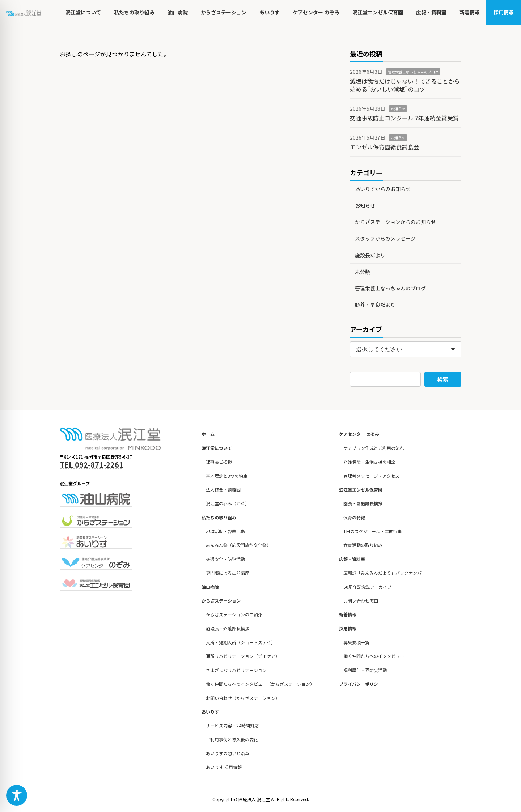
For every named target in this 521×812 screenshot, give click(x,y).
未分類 (363, 272)
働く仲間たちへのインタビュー (374, 656)
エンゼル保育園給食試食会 (385, 147)
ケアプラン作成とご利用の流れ (374, 448)
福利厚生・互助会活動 (365, 670)
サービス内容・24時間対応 (232, 725)
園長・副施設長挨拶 (363, 503)
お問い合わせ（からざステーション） (243, 698)
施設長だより (370, 255)
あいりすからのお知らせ (383, 189)
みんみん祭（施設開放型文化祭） (238, 545)
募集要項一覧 (356, 642)
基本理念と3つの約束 (227, 475)
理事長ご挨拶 (219, 462)
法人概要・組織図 (223, 490)
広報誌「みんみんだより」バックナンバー (385, 573)
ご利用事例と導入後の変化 (232, 739)
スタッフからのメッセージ (385, 238)
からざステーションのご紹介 (234, 614)
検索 (443, 379)
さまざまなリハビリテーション (236, 670)
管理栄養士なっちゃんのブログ (413, 72)
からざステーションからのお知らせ (395, 222)
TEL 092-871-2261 (92, 465)
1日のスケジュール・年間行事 (373, 531)
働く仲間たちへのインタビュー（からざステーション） (260, 684)
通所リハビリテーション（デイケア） (243, 656)
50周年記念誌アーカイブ (367, 586)
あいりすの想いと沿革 (228, 753)
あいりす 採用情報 (224, 767)
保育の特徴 (354, 517)
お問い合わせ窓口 (361, 601)
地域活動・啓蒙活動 (225, 531)
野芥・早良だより (375, 305)
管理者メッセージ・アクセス (371, 475)
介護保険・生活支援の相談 (369, 462)
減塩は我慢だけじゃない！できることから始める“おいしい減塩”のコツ (405, 85)
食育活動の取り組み (363, 545)
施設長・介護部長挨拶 (228, 628)
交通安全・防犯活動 (225, 559)
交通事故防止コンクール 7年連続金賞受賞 (404, 118)
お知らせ (398, 109)
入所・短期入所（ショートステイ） (241, 642)
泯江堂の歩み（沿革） (228, 503)
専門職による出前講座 (228, 573)
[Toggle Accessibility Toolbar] (17, 795)
